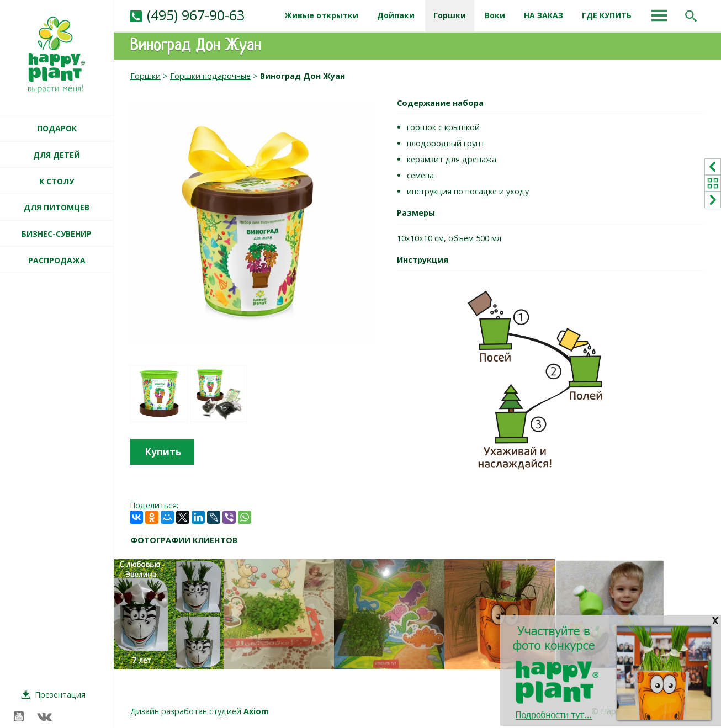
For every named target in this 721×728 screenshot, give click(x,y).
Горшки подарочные (210, 76)
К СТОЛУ (57, 181)
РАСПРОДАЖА (57, 260)
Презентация (60, 695)
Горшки (145, 76)
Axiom (256, 711)
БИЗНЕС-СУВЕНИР (57, 234)
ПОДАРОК (57, 128)
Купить (163, 452)
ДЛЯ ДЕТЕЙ (57, 155)
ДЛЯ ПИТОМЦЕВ (57, 207)
